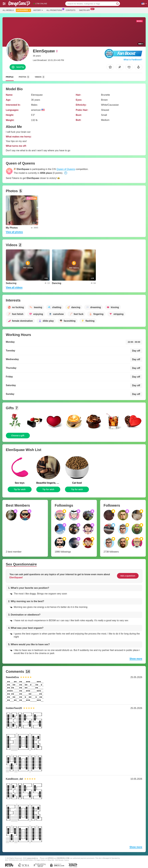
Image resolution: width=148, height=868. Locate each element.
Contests (71, 10)
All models (8, 10)
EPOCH (51, 858)
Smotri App (85, 10)
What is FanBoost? (133, 60)
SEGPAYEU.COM (63, 858)
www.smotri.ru (33, 858)
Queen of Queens (66, 169)
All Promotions (55, 10)
